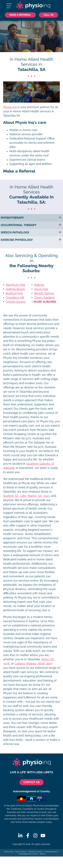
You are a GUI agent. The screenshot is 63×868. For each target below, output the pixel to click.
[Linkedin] (20, 836)
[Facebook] (28, 836)
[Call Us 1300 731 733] (49, 15)
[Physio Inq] (33, 6)
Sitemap (43, 854)
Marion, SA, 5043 (39, 496)
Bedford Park (14, 293)
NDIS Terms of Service (35, 852)
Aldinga (39, 285)
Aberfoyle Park (15, 285)
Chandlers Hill (15, 298)
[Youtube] (43, 836)
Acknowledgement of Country (28, 854)
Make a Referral (20, 15)
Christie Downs (16, 302)
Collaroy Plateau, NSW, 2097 (34, 664)
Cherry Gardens (44, 298)
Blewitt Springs (44, 293)
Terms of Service (21, 852)
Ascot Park (41, 289)
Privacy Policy (9, 852)
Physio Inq (10, 107)
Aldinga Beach (15, 289)
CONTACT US (31, 782)
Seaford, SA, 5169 (15, 496)
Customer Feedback (51, 852)
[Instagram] (35, 836)
